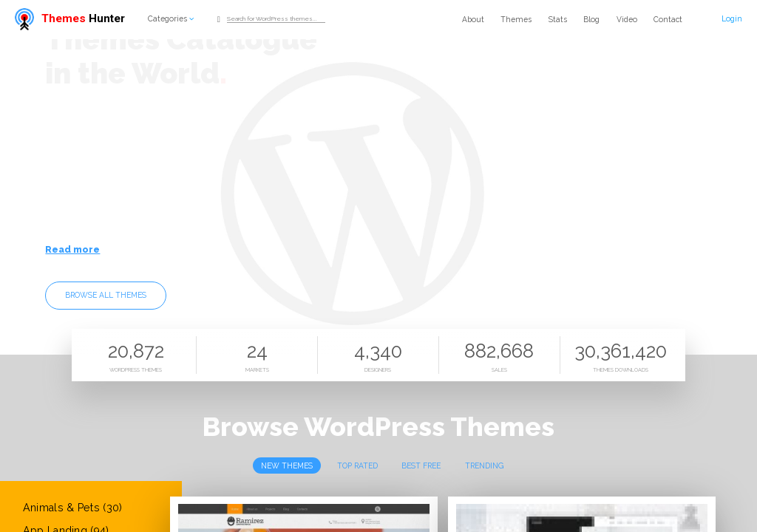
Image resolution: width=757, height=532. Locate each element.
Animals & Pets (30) (73, 508)
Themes (516, 19)
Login (732, 18)
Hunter (70, 18)
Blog (591, 19)
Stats (558, 19)
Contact (668, 19)
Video (627, 19)
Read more (72, 249)
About (473, 19)
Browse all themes (106, 295)
